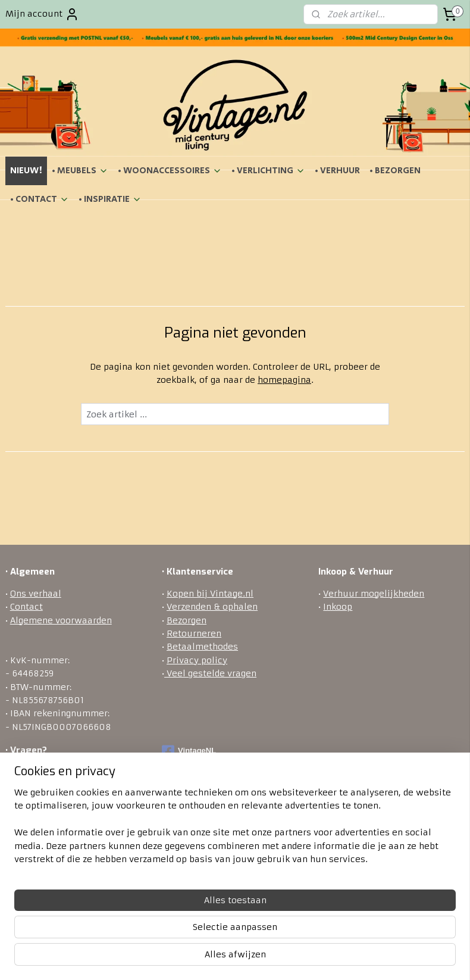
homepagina (284, 380)
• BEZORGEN (395, 171)
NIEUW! (26, 171)
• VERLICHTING (268, 171)
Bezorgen (187, 620)
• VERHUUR (337, 171)
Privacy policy (197, 660)
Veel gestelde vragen (210, 673)
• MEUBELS (80, 171)
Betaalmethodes (202, 647)
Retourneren (194, 633)
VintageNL (189, 751)
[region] (156, 913)
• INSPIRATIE (110, 199)
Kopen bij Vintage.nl (210, 594)
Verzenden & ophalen (212, 607)
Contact (26, 607)
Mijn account (42, 14)
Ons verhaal (36, 594)
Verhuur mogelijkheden (374, 594)
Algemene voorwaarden (61, 620)
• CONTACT (40, 199)
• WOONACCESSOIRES (170, 171)
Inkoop (338, 607)
